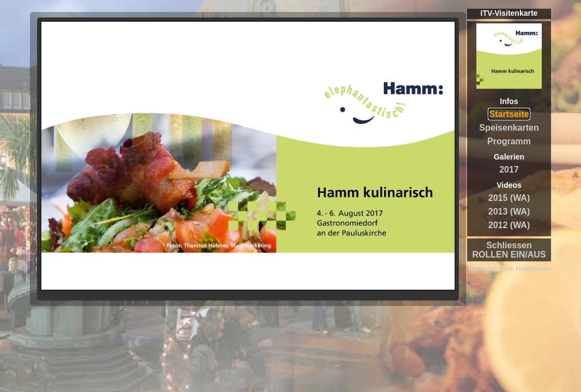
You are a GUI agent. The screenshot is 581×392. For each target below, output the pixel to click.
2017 (509, 170)
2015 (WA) (509, 198)
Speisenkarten (509, 128)
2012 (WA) (509, 225)
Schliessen (509, 245)
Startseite (509, 114)
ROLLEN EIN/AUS (509, 255)
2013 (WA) (509, 212)
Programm (509, 141)
